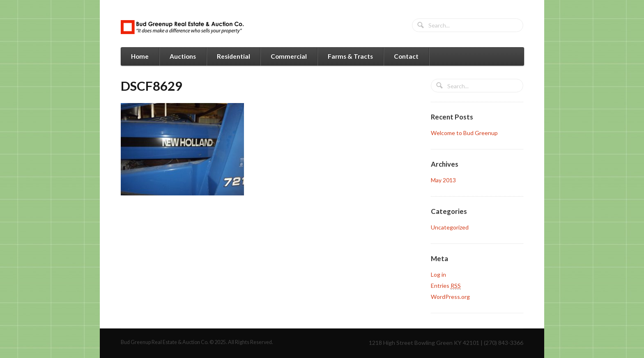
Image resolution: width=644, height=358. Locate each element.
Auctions (183, 56)
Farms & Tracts (350, 56)
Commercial (289, 56)
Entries (446, 286)
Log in (438, 274)
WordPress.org (450, 297)
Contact (406, 56)
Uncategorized (450, 227)
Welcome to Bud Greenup (464, 133)
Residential (233, 56)
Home (140, 56)
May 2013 (443, 180)
